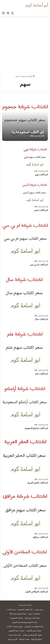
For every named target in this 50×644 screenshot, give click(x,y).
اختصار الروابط (37, 639)
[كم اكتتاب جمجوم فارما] (25, 118)
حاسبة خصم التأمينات (34, 631)
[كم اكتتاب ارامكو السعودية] (25, 400)
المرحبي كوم (13, 639)
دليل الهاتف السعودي (25, 609)
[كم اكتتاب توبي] (35, 156)
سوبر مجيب (39, 609)
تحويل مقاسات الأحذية (15, 626)
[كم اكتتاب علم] (25, 346)
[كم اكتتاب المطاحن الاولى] (25, 564)
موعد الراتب (11, 609)
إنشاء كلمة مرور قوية (32, 618)
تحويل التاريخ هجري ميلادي (33, 635)
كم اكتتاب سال (41, 319)
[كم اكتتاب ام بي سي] (25, 237)
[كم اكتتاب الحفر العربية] (25, 455)
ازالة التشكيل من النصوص (34, 626)
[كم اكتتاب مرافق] (25, 509)
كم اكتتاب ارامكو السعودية (36, 428)
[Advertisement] (25, 45)
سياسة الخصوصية (16, 618)
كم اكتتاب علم (42, 374)
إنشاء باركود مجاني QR (18, 614)
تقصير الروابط (24, 639)
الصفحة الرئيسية (27, 76)
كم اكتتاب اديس (41, 210)
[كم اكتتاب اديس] (35, 192)
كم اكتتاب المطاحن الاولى (37, 592)
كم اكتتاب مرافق (40, 537)
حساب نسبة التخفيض (16, 631)
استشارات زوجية (34, 614)
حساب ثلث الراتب (14, 635)
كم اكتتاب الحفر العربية (38, 483)
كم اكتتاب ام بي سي (39, 265)
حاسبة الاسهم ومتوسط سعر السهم (25, 622)
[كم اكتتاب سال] (25, 291)
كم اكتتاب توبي (41, 175)
